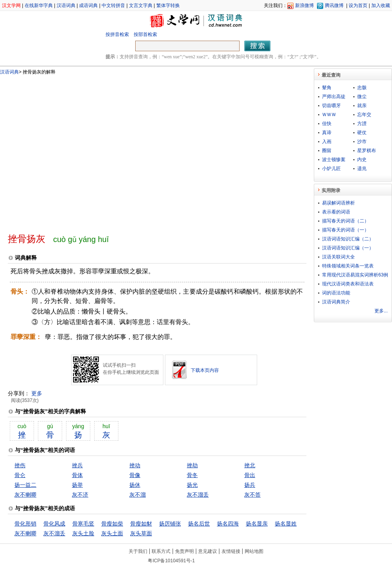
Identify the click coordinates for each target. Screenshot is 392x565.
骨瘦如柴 (112, 524)
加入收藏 (381, 5)
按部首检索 (145, 34)
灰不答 (252, 495)
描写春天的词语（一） (345, 230)
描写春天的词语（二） (345, 221)
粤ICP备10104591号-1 (171, 561)
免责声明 (184, 551)
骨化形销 (25, 524)
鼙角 (327, 88)
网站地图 (254, 551)
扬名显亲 (257, 524)
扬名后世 (199, 524)
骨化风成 (54, 524)
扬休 (135, 485)
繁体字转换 (168, 5)
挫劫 (192, 465)
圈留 (327, 151)
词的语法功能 (336, 293)
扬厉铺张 (170, 524)
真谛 (327, 133)
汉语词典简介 (336, 302)
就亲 (362, 106)
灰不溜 (138, 495)
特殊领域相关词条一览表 (348, 266)
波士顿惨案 (334, 160)
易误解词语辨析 (338, 203)
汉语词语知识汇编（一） (348, 248)
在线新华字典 (39, 5)
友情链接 (231, 551)
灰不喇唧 (25, 495)
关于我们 (138, 551)
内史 (362, 160)
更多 (37, 393)
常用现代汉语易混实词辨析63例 (355, 275)
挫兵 (77, 465)
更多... (381, 311)
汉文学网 (11, 5)
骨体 (77, 475)
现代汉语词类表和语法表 (348, 284)
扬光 (192, 485)
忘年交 (364, 115)
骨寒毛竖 (83, 524)
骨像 (135, 475)
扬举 (77, 485)
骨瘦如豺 (141, 524)
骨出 (250, 475)
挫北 (250, 465)
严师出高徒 (334, 97)
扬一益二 (25, 485)
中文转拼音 (113, 5)
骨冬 (192, 475)
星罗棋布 (367, 151)
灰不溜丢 (198, 495)
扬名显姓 (286, 524)
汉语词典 (66, 5)
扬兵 (250, 485)
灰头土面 (112, 533)
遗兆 (362, 169)
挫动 (135, 465)
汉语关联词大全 (338, 257)
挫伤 (20, 465)
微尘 (362, 97)
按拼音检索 (117, 34)
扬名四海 (228, 524)
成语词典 (88, 5)
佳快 (327, 124)
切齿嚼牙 (331, 106)
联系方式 (161, 551)
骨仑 (20, 475)
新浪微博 (304, 5)
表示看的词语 (336, 212)
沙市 (362, 142)
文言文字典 (141, 5)
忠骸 (362, 88)
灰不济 (80, 495)
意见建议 (208, 551)
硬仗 (362, 133)
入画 (327, 142)
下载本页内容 (205, 370)
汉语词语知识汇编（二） (348, 239)
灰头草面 (141, 533)
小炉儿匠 (331, 169)
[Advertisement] (73, 151)
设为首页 (358, 5)
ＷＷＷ (329, 115)
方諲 (362, 124)
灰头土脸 (83, 533)
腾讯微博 (334, 5)
